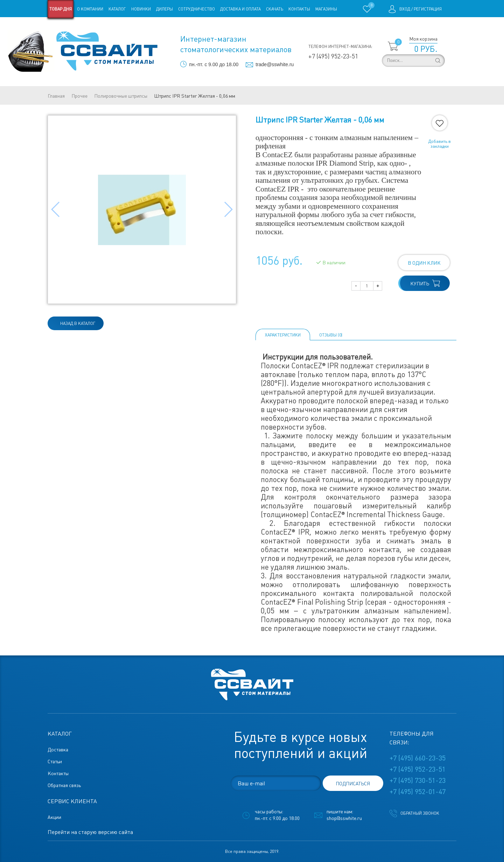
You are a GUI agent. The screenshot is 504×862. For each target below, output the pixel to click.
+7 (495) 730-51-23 (418, 780)
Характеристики (283, 335)
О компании (90, 9)
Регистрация (428, 9)
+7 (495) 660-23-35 (418, 758)
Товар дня (61, 9)
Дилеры (164, 9)
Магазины (326, 9)
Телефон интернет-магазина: (340, 47)
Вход (405, 9)
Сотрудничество (197, 9)
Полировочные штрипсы (121, 96)
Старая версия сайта (70, 27)
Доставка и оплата (240, 9)
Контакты (299, 9)
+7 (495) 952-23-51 (333, 56)
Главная (56, 96)
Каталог (117, 9)
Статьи (104, 27)
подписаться (353, 784)
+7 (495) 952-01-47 (418, 792)
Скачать (275, 9)
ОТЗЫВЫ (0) (331, 335)
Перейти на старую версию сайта (90, 832)
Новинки (141, 9)
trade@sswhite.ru (275, 64)
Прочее (79, 96)
